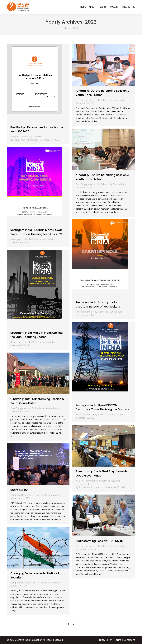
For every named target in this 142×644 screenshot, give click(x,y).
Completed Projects (21, 495)
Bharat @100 (19, 490)
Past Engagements (85, 100)
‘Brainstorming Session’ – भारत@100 (101, 541)
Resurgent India (19, 239)
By (24, 140)
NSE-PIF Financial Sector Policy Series (95, 481)
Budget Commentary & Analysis (27, 137)
